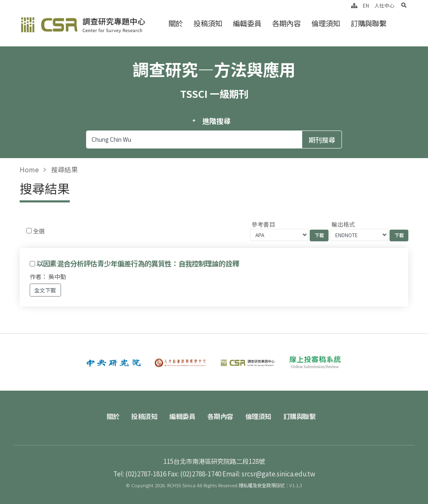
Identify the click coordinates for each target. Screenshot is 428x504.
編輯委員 (247, 23)
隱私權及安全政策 (257, 485)
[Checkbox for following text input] (29, 231)
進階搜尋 (216, 121)
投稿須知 (208, 23)
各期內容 (286, 23)
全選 (39, 231)
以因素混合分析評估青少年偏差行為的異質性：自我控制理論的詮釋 (138, 264)
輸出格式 (343, 224)
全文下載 (45, 290)
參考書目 (263, 224)
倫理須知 (326, 23)
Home (29, 169)
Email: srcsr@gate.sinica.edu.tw (269, 473)
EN (366, 5)
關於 (176, 23)
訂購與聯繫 (368, 23)
